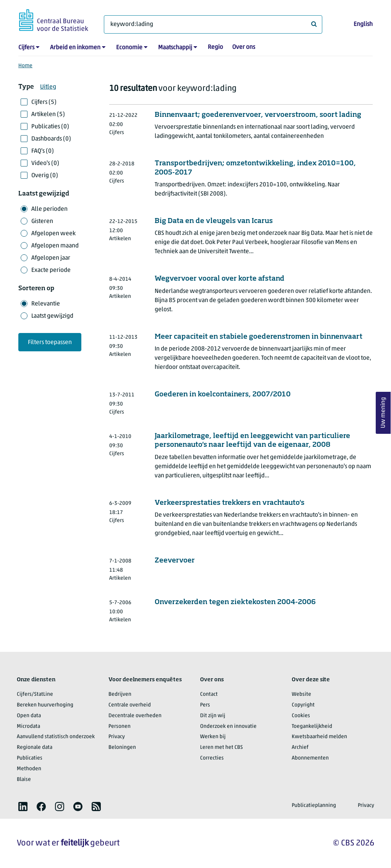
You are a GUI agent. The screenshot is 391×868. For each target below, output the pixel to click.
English (363, 24)
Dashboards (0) (51, 139)
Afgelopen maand (55, 246)
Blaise (24, 780)
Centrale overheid (130, 705)
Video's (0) (45, 163)
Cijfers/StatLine (35, 694)
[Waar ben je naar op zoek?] (213, 24)
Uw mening (383, 413)
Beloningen (122, 748)
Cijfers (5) (44, 102)
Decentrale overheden (135, 716)
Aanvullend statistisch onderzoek (56, 737)
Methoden (29, 769)
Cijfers (26, 48)
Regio (215, 47)
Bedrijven (120, 694)
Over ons (244, 47)
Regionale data (35, 748)
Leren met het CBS (221, 748)
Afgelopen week (53, 234)
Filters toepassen (50, 343)
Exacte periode (51, 270)
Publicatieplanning (314, 806)
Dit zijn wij (213, 716)
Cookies (301, 716)
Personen (120, 727)
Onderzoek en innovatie (228, 727)
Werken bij (213, 737)
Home (25, 66)
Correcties (212, 758)
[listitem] (23, 807)
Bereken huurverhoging (45, 705)
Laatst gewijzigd (52, 316)
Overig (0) (45, 176)
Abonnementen (310, 758)
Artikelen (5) (48, 115)
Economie (129, 48)
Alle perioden (49, 209)
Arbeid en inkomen (75, 48)
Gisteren (42, 221)
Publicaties (30, 758)
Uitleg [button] (48, 87)
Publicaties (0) (50, 127)
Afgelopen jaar (51, 258)
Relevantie (46, 304)
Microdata (28, 727)
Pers (205, 705)
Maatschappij (175, 48)
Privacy (117, 737)
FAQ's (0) (43, 151)
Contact (209, 694)
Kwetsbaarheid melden (319, 737)
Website (301, 694)
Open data (29, 716)
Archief (300, 748)
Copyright (303, 705)
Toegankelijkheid (312, 727)
